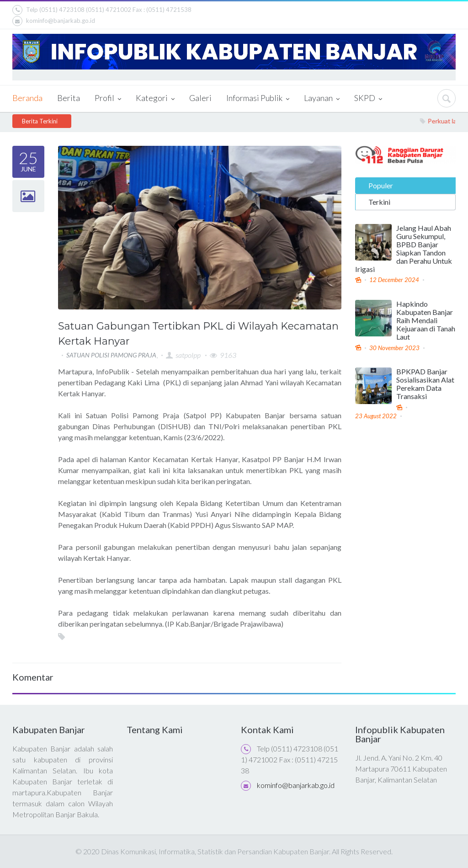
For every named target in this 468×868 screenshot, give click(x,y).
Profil (108, 99)
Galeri (200, 98)
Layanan (322, 99)
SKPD (368, 99)
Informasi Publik (258, 99)
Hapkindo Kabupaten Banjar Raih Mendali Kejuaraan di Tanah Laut (426, 320)
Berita (69, 98)
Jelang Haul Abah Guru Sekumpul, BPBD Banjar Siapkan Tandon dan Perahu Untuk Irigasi (404, 248)
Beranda (27, 98)
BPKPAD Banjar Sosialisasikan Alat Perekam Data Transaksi (425, 384)
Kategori (155, 99)
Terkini (379, 201)
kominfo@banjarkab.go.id (54, 21)
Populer (381, 185)
